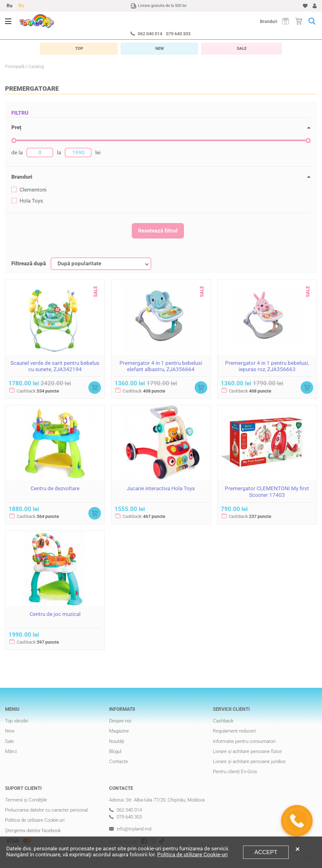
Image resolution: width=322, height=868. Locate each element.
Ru (9, 6)
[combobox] (101, 264)
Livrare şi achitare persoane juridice (249, 762)
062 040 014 (150, 34)
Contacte (119, 762)
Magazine (119, 731)
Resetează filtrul (158, 231)
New (10, 731)
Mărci (11, 751)
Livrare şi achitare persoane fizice (247, 751)
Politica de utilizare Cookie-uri (35, 820)
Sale (9, 741)
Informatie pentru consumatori (244, 741)
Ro (21, 6)
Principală (15, 66)
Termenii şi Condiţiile (26, 800)
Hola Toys (27, 201)
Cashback (223, 721)
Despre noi (120, 721)
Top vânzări (17, 721)
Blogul (115, 751)
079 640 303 (178, 34)
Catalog (36, 66)
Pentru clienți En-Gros (235, 772)
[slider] (14, 141)
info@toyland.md (130, 829)
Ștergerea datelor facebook (33, 831)
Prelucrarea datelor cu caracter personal (46, 810)
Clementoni (29, 190)
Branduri (269, 21)
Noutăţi (117, 741)
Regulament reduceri (234, 731)
